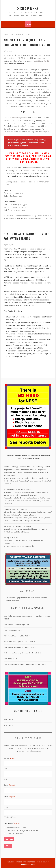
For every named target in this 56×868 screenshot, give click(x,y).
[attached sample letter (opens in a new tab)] (19, 118)
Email (9, 785)
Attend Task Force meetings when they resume (22, 830)
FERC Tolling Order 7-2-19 (13, 630)
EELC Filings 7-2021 (11, 659)
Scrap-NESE (28, 8)
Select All (9, 839)
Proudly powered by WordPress (21, 862)
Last (5, 779)
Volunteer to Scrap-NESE (14, 834)
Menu (29, 24)
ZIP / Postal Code (10, 817)
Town (6, 807)
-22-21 (25, 664)
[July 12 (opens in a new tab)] (46, 61)
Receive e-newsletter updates (16, 827)
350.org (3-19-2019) (11, 538)
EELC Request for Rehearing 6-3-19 (16, 625)
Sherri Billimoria (23, 532)
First (5, 769)
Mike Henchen (11, 532)
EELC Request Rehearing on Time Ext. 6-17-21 (20, 647)
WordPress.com (28, 864)
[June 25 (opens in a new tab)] (37, 61)
